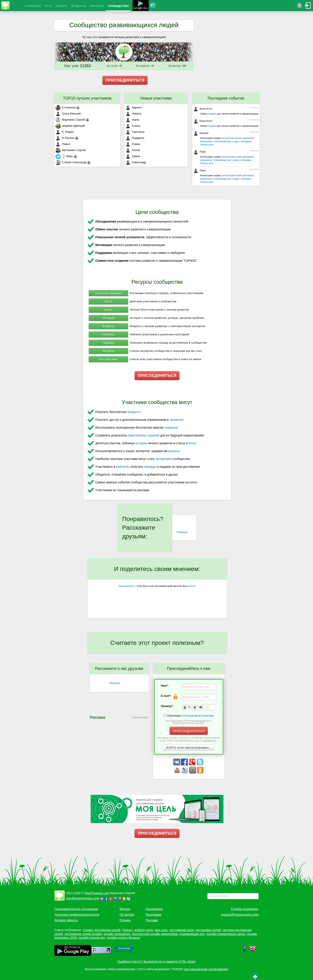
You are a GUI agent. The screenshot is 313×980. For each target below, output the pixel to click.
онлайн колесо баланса (123, 938)
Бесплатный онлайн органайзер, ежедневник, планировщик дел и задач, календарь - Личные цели (227, 141)
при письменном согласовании (206, 969)
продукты (134, 412)
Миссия (125, 909)
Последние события (226, 98)
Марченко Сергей (70, 120)
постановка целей (208, 930)
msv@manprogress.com (83, 898)
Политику (208, 716)
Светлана (135, 132)
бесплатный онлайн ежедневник (155, 934)
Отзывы (125, 920)
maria (132, 120)
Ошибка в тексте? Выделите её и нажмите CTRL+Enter (157, 962)
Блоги (108, 310)
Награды (108, 343)
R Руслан (65, 138)
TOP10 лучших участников (87, 98)
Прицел (127, 930)
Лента (108, 301)
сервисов (171, 428)
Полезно (182, 532)
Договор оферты (66, 920)
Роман (133, 144)
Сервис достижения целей (102, 930)
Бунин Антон (203, 109)
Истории (108, 318)
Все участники (108, 359)
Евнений (201, 133)
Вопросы (108, 326)
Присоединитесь (127, 586)
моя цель (161, 930)
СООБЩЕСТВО (118, 6)
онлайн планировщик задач (226, 934)
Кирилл (134, 107)
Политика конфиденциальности (77, 915)
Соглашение (190, 716)
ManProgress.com (97, 893)
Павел (63, 144)
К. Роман (64, 132)
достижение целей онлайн (83, 934)
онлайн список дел (92, 938)
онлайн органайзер (117, 934)
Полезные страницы (108, 293)
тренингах (177, 420)
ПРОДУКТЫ (78, 6)
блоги (192, 443)
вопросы (174, 451)
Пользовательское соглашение (76, 909)
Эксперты (108, 351)
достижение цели (182, 930)
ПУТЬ (48, 6)
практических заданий (143, 435)
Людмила (135, 138)
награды (150, 467)
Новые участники (156, 98)
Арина (133, 156)
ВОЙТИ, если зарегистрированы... (189, 748)
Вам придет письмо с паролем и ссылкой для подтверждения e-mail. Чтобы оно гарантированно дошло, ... (189, 739)
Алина (133, 126)
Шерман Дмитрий (70, 126)
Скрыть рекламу (140, 717)
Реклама (152, 920)
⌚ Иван (64, 156)
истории (141, 443)
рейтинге (123, 467)
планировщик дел (192, 934)
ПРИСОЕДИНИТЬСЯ (125, 80)
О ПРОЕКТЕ (33, 6)
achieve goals (144, 930)
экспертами (164, 459)
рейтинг (192, 586)
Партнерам (153, 915)
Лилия (133, 150)
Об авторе (127, 915)
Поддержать (154, 909)
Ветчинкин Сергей (71, 150)
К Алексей (65, 107)
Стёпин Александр (71, 162)
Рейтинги (108, 334)
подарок (212, 114)
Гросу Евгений (68, 114)
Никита (133, 114)
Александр (136, 162)
